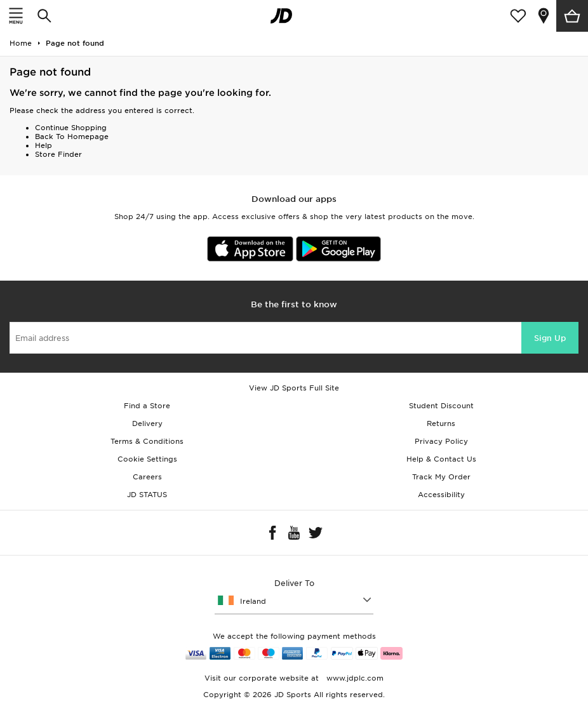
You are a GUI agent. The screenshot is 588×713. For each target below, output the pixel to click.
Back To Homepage (72, 137)
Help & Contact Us (441, 459)
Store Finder (58, 154)
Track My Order (441, 477)
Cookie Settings (147, 459)
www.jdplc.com (354, 678)
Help (43, 145)
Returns (441, 423)
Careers (147, 477)
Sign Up (550, 338)
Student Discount (441, 406)
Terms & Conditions (147, 441)
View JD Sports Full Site (294, 388)
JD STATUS (147, 495)
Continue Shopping (71, 128)
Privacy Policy (441, 441)
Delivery (147, 423)
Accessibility (441, 495)
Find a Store (147, 406)
